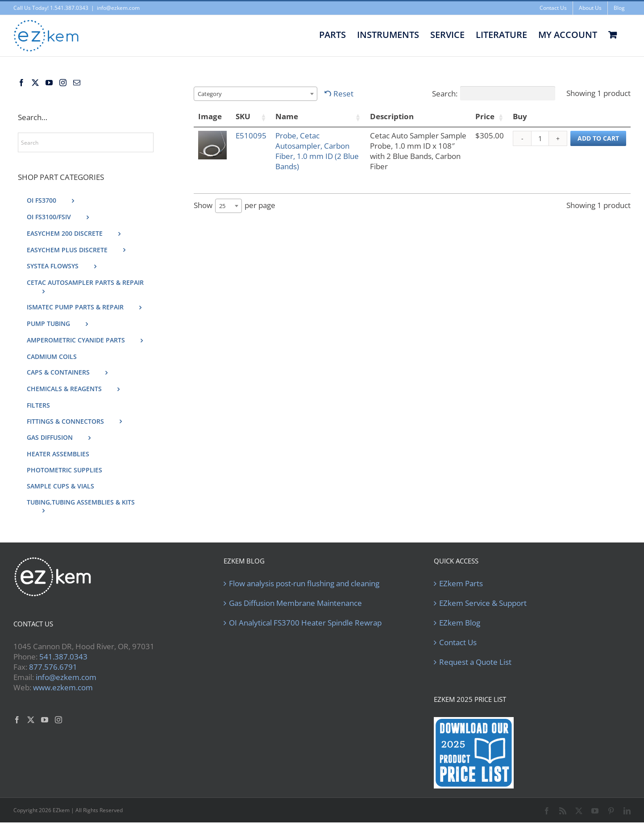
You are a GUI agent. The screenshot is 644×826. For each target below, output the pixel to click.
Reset (343, 94)
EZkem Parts (461, 584)
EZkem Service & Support (483, 603)
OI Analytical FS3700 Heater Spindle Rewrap (305, 623)
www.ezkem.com (63, 687)
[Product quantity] (540, 138)
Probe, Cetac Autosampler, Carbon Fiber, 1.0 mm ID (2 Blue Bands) (317, 151)
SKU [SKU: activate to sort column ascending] (243, 116)
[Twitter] (35, 83)
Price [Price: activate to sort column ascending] (485, 116)
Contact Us (458, 642)
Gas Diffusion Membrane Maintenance (295, 603)
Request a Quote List (475, 662)
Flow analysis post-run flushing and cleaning (304, 584)
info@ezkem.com (118, 8)
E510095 (251, 136)
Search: (494, 93)
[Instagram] (63, 83)
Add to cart (598, 138)
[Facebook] (21, 83)
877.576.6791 (53, 667)
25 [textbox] (222, 206)
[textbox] (212, 94)
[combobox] (256, 94)
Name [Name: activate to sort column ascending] (287, 116)
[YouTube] (49, 83)
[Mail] (77, 83)
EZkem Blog (460, 623)
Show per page (235, 206)
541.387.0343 (63, 657)
